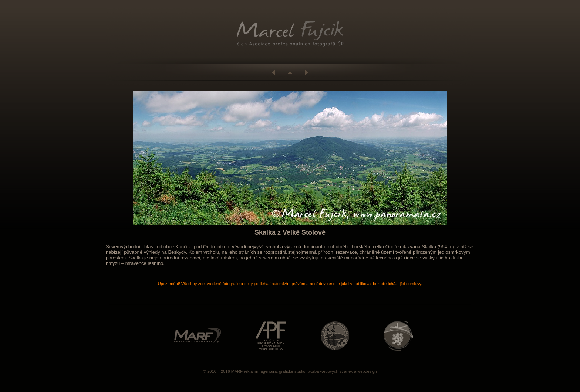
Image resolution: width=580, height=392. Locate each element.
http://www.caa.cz (398, 336)
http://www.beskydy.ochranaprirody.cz (335, 336)
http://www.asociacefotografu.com (271, 336)
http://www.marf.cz (198, 336)
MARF (237, 371)
